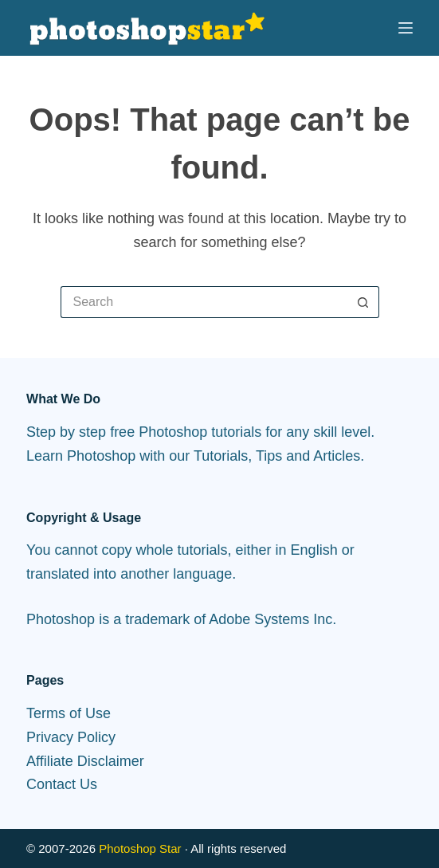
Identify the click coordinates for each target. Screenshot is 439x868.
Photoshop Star (140, 848)
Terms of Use (69, 713)
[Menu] (406, 28)
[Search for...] (204, 302)
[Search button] (363, 302)
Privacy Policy (71, 737)
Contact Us (62, 784)
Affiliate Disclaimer (85, 761)
